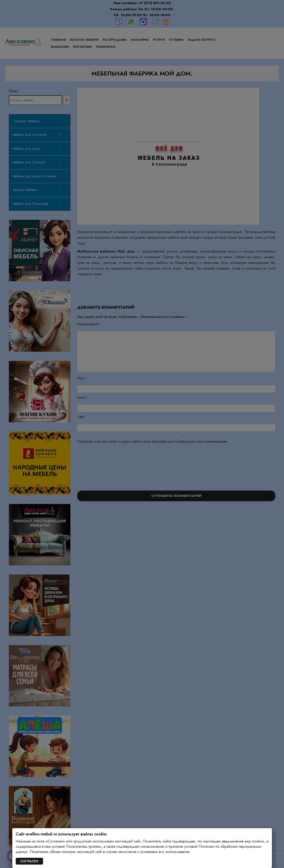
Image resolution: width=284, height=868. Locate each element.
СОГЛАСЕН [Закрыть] (29, 861)
